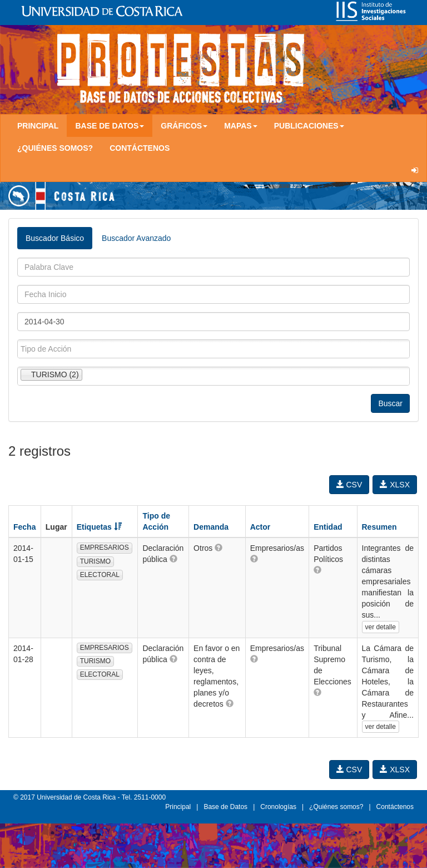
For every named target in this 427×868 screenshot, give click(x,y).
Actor (260, 527)
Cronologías (278, 807)
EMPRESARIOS (105, 548)
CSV (349, 485)
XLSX (395, 485)
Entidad (328, 527)
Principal (38, 126)
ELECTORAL (100, 575)
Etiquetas (99, 527)
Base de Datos (225, 807)
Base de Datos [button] (110, 126)
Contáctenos (140, 148)
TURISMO (95, 561)
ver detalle (381, 627)
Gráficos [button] (184, 126)
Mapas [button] (241, 126)
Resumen (379, 527)
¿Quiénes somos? (55, 148)
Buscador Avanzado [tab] (136, 238)
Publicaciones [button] (309, 126)
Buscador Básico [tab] (55, 238)
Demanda (211, 527)
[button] (173, 559)
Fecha (24, 527)
